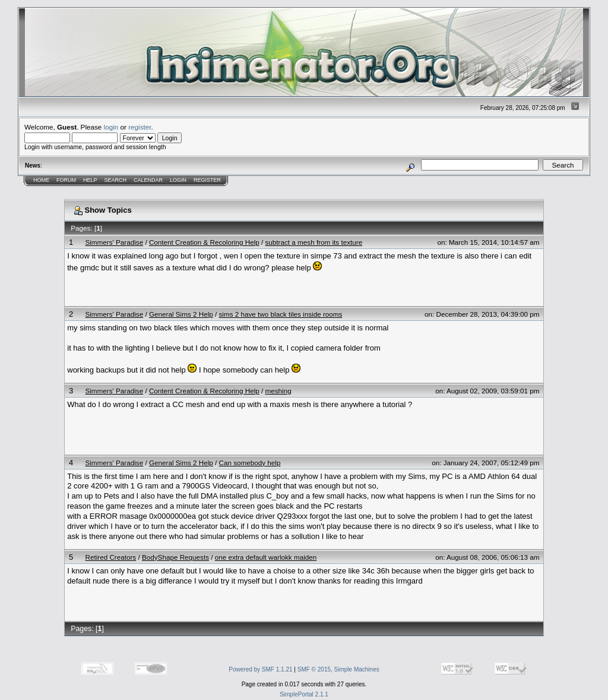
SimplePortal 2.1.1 (304, 694)
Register (207, 180)
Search (116, 180)
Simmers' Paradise (114, 242)
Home (41, 180)
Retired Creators (110, 557)
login (111, 127)
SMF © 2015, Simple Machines (338, 669)
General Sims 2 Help (181, 314)
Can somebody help (250, 463)
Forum (66, 180)
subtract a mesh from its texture (313, 242)
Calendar (148, 180)
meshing (278, 391)
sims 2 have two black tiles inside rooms (281, 314)
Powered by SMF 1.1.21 (260, 669)
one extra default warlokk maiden (266, 557)
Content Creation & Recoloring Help (204, 242)
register (140, 127)
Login (178, 180)
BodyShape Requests (175, 557)
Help (90, 180)
